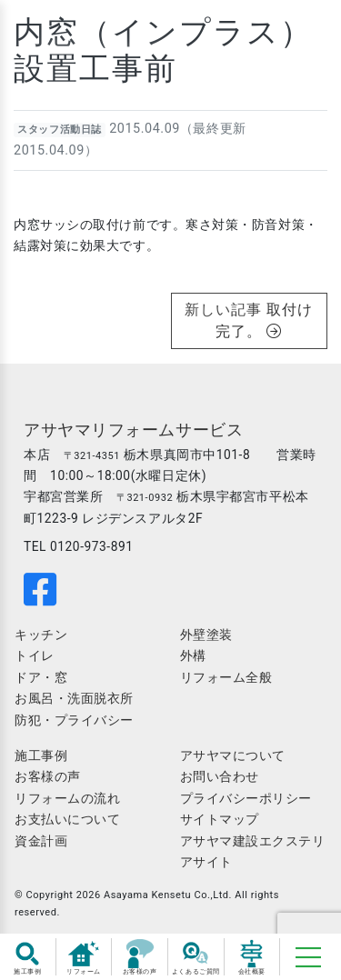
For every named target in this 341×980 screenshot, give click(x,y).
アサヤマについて (233, 755)
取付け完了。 (264, 320)
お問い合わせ (220, 776)
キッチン (41, 635)
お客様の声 (48, 776)
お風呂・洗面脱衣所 (74, 698)
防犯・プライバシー (74, 720)
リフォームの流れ (67, 798)
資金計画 (41, 841)
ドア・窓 (41, 677)
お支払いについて (67, 819)
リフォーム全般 (226, 677)
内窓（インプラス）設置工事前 (163, 50)
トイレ (35, 655)
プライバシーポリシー (246, 798)
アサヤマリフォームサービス (133, 430)
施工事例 (41, 755)
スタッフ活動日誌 (59, 130)
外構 (193, 655)
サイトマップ (220, 819)
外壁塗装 (206, 635)
